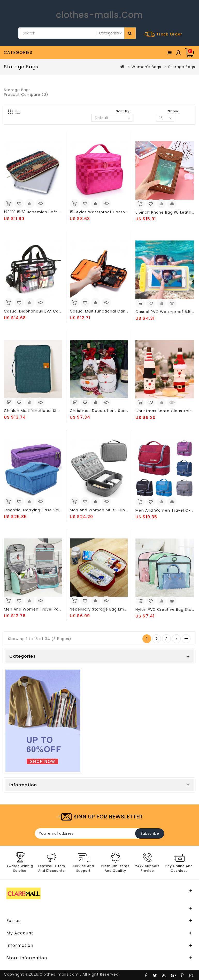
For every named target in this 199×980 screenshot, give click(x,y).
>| (186, 639)
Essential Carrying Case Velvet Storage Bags (49, 510)
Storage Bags (182, 67)
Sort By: (123, 111)
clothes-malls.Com (99, 15)
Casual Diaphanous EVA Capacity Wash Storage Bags (58, 311)
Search (130, 33)
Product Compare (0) (26, 95)
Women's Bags (146, 67)
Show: (174, 111)
